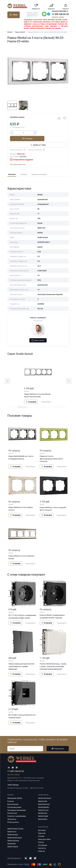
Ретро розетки (13, 817)
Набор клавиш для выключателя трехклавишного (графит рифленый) (21, 661)
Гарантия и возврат (39, 169)
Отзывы (24, 169)
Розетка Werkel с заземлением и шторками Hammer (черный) (52, 611)
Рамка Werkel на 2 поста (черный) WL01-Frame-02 (53, 503)
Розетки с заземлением (17, 811)
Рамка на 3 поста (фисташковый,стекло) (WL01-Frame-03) (52, 453)
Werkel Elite (12, 838)
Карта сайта (44, 864)
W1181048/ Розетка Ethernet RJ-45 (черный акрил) (22, 711)
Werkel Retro (43, 814)
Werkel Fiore (12, 826)
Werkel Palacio (13, 841)
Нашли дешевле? (18, 144)
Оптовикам (43, 840)
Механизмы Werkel (15, 793)
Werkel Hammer (13, 835)
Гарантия (42, 828)
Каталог (11, 15)
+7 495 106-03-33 (60, 14)
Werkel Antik (43, 796)
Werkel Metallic (44, 802)
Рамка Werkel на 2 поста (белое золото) (21, 503)
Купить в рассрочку (37, 144)
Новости (41, 846)
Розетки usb (12, 808)
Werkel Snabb (43, 811)
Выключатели (13, 799)
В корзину (53, 133)
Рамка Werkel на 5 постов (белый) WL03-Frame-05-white (37, 390)
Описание (12, 169)
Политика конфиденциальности (25, 864)
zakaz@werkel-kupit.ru (60, 11)
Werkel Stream (13, 829)
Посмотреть (46, 396)
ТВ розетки (12, 814)
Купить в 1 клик (38, 139)
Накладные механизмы (17, 805)
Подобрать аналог (17, 117)
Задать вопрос (38, 335)
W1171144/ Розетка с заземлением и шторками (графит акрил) (22, 611)
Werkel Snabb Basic (15, 832)
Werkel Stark (43, 808)
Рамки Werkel (20, 32)
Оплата (41, 837)
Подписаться (58, 743)
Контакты (42, 843)
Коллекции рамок (14, 802)
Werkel (10, 32)
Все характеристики (18, 159)
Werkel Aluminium (45, 793)
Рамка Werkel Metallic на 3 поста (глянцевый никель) (21, 452)
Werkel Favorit (43, 805)
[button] (7, 376)
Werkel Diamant (44, 799)
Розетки (11, 796)
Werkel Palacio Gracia (15, 823)
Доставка (42, 825)
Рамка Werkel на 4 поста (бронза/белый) (21, 552)
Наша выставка (44, 834)
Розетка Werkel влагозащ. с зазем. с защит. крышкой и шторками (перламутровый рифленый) (53, 661)
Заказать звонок (58, 17)
